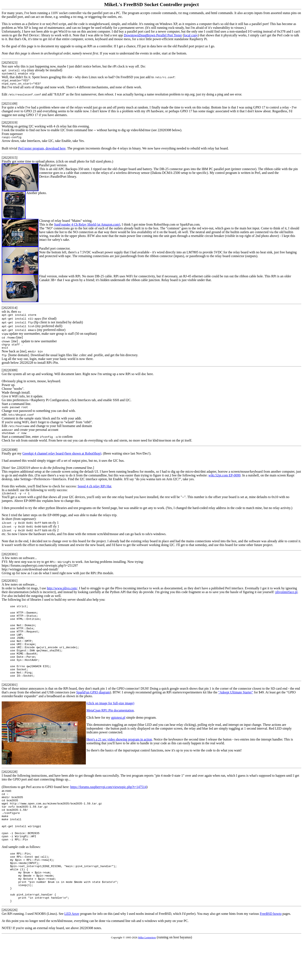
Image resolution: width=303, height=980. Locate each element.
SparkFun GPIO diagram (93, 713)
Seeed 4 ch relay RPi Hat (94, 492)
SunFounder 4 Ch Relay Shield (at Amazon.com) (87, 227)
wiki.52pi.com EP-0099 (224, 481)
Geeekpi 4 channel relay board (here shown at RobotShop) (62, 459)
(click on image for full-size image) (110, 724)
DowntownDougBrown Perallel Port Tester (153, 35)
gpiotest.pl (118, 738)
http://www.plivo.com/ (62, 594)
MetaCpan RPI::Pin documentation (110, 731)
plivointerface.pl (286, 598)
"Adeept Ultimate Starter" (236, 713)
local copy (191, 35)
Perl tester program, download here (42, 151)
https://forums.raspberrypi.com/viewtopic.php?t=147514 (108, 808)
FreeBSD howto (271, 953)
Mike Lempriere (147, 977)
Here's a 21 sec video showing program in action (119, 760)
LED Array (72, 953)
